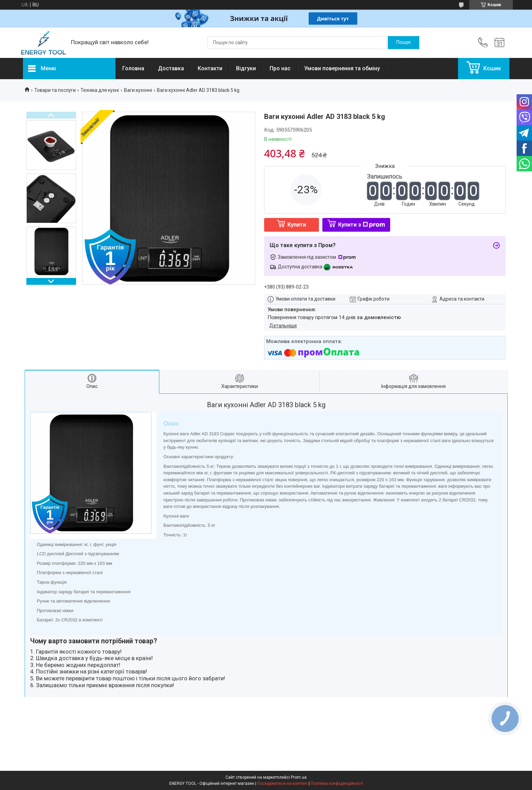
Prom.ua (299, 777)
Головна (133, 68)
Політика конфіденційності (337, 783)
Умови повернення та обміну (342, 68)
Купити (297, 225)
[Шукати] (404, 42)
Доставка (171, 68)
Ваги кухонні (138, 90)
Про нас (280, 68)
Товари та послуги (55, 90)
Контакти (210, 68)
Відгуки (246, 68)
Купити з (362, 225)
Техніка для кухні (100, 90)
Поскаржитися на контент (282, 783)
